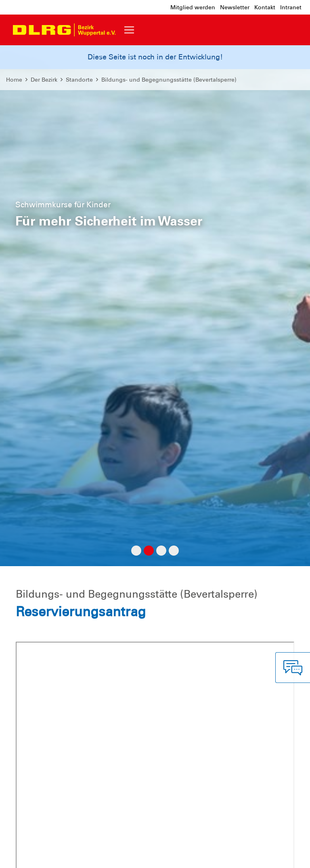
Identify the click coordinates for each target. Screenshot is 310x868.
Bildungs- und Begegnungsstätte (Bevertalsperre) (169, 80)
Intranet (291, 7)
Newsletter (235, 7)
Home (14, 80)
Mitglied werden (193, 7)
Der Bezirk (44, 80)
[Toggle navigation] (129, 30)
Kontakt (265, 7)
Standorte (79, 80)
